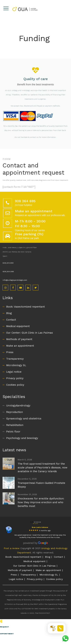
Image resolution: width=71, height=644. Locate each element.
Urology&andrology (18, 406)
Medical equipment (18, 326)
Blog (9, 313)
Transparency (15, 359)
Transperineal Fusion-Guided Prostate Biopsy (41, 485)
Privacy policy (15, 378)
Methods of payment (19, 339)
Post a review (12, 548)
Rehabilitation (15, 425)
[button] (35, 628)
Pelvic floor (13, 432)
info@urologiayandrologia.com (15, 280)
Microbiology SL (16, 365)
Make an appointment (20, 346)
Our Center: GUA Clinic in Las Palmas (29, 333)
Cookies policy (15, 385)
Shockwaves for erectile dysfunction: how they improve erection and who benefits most (41, 502)
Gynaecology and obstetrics (24, 419)
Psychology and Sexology (22, 438)
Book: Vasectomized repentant (25, 307)
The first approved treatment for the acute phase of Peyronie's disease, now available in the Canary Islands (43, 468)
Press (10, 352)
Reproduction (14, 412)
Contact (11, 320)
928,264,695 (8, 271)
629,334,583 (8, 263)
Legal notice (14, 372)
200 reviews (35, 524)
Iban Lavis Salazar (40, 527)
